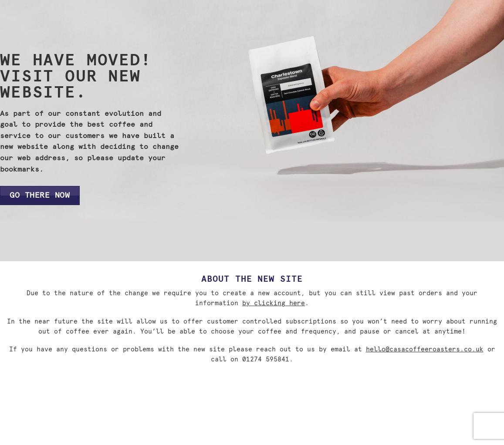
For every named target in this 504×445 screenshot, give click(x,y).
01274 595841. (268, 360)
